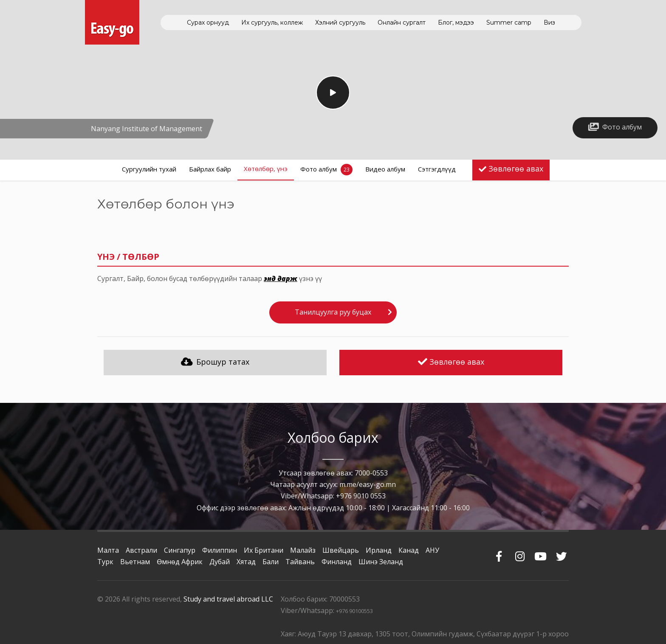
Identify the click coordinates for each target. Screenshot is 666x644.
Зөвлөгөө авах (516, 169)
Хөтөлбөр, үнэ (266, 169)
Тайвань (300, 562)
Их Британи (264, 550)
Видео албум (385, 169)
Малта (108, 550)
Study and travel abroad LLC (228, 599)
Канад (409, 550)
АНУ (432, 550)
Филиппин (220, 550)
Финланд (337, 562)
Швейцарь (341, 550)
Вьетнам (135, 562)
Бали (271, 562)
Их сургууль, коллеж (272, 22)
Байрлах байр (210, 169)
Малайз (303, 550)
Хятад (246, 562)
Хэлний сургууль (340, 22)
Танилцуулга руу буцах (333, 312)
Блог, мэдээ (456, 22)
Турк (105, 562)
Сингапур (180, 550)
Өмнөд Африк (180, 562)
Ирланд (379, 550)
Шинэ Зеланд (381, 562)
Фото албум (326, 170)
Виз (549, 22)
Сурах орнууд (208, 22)
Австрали (141, 550)
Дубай (220, 562)
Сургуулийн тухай (149, 169)
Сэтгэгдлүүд (437, 169)
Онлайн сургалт (402, 22)
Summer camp (509, 22)
